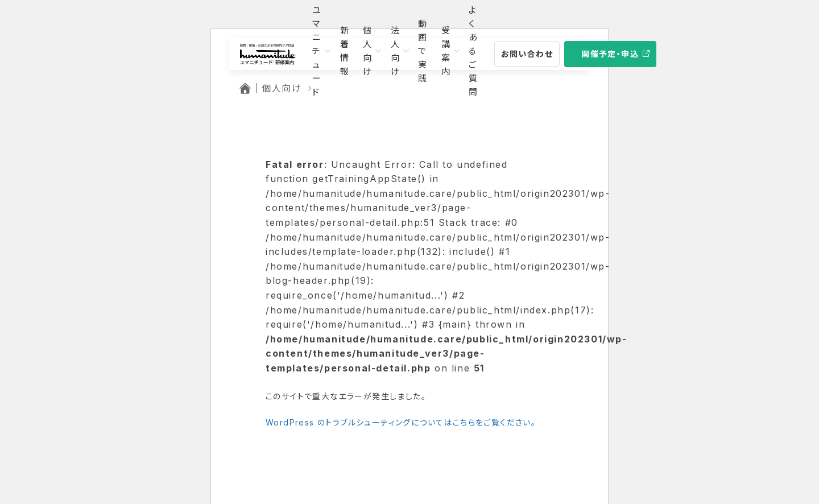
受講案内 (446, 51)
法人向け (396, 51)
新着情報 (345, 51)
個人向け (368, 51)
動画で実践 (423, 51)
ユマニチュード (317, 51)
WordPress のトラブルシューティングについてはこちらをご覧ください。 (401, 422)
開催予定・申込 (610, 54)
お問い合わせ (527, 54)
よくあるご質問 (473, 51)
